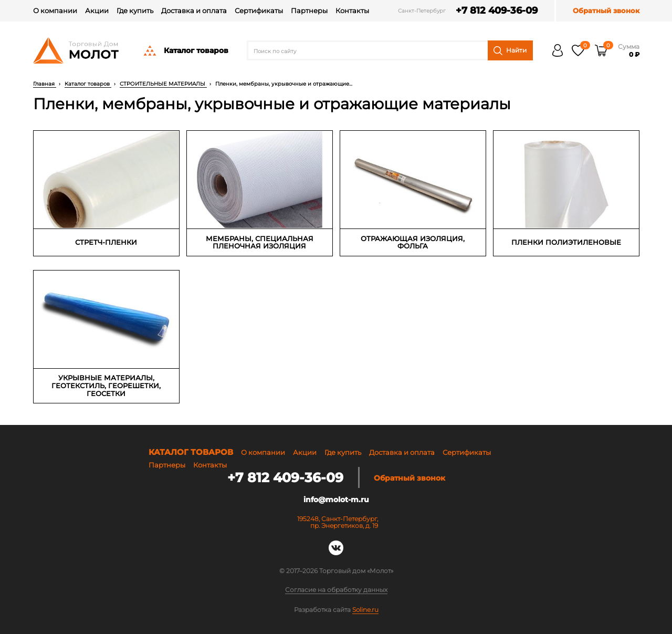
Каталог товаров (185, 50)
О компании (55, 11)
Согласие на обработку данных (336, 590)
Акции (97, 11)
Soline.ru (365, 610)
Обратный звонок (606, 11)
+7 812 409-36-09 (497, 11)
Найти (510, 51)
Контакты (352, 11)
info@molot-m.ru (336, 500)
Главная (45, 84)
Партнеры (309, 11)
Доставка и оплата (194, 11)
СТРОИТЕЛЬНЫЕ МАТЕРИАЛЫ (163, 84)
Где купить (135, 11)
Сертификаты (259, 11)
